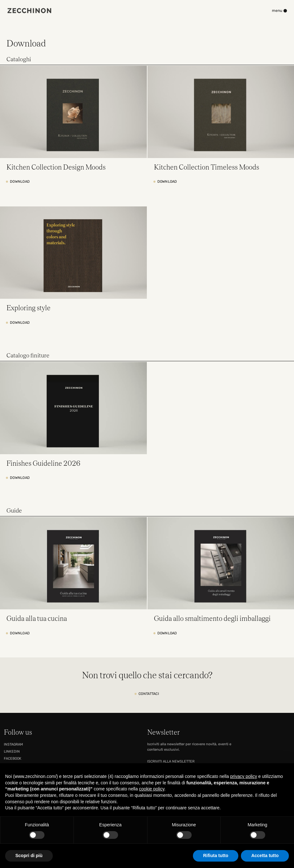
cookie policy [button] (152, 789)
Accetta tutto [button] (265, 855)
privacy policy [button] (243, 776)
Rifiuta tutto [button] (216, 855)
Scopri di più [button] (29, 855)
